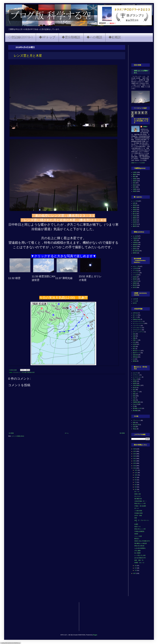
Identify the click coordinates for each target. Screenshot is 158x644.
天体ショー (136, 392)
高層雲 (135, 189)
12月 (136, 470)
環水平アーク (137, 353)
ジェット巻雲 (138, 536)
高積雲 (135, 191)
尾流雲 (135, 279)
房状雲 (135, 210)
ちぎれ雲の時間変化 (140, 548)
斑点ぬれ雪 (136, 425)
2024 (135, 454)
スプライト (136, 375)
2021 (135, 461)
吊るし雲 (135, 379)
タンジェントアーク (138, 323)
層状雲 (135, 207)
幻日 (134, 342)
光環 (134, 336)
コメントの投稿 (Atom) (18, 436)
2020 (135, 463)
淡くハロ (137, 492)
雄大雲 (135, 224)
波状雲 (135, 247)
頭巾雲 (135, 287)
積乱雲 (135, 185)
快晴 (134, 396)
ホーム (67, 433)
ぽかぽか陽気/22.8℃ (140, 558)
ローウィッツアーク (138, 332)
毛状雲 (135, 216)
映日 (134, 349)
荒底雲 (135, 283)
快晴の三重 (137, 494)
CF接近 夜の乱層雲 (140, 506)
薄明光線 (29, 372)
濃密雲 (135, 218)
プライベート (137, 420)
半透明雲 (135, 242)
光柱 (134, 334)
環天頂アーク (137, 351)
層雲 (134, 177)
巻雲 (134, 183)
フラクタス (16, 372)
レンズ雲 (21, 372)
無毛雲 (135, 220)
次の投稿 (11, 433)
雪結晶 (135, 429)
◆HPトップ (47, 37)
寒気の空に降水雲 (139, 546)
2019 (135, 466)
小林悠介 (145, 127)
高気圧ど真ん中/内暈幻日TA (142, 541)
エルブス (135, 373)
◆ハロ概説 (94, 37)
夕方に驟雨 (137, 551)
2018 (135, 468)
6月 (136, 485)
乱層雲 (135, 172)
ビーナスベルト (137, 377)
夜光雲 (135, 388)
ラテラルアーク (137, 330)
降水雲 (135, 285)
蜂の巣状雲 (136, 251)
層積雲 (135, 175)
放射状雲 (135, 245)
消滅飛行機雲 (137, 402)
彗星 (134, 394)
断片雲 (135, 214)
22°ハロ (135, 315)
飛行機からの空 (137, 408)
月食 (134, 398)
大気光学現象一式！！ (141, 501)
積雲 (25, 372)
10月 (136, 475)
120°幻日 (135, 313)
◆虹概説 (115, 37)
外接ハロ (135, 340)
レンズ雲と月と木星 (140, 555)
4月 (136, 489)
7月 (136, 482)
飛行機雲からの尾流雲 (141, 543)
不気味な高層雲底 (139, 531)
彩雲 (134, 347)
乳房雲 (135, 277)
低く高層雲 (137, 553)
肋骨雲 (135, 249)
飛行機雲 (135, 411)
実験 (134, 423)
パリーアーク (137, 326)
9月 (136, 477)
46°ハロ (135, 317)
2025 (135, 451)
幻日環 (135, 344)
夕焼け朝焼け (137, 385)
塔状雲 (135, 205)
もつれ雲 (135, 236)
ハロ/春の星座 (138, 511)
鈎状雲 (135, 222)
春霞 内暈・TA (139, 560)
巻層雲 (135, 179)
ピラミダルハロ (137, 328)
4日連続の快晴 (138, 513)
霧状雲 (135, 226)
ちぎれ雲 (135, 269)
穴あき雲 (135, 281)
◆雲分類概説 (71, 37)
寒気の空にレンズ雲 (140, 504)
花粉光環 (135, 355)
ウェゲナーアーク (138, 321)
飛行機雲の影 (138, 499)
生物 (134, 427)
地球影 (135, 381)
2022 (135, 459)
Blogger (95, 635)
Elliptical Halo (137, 319)
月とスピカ (137, 496)
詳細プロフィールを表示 (138, 163)
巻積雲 (135, 181)
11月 (136, 473)
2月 (136, 568)
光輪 (134, 338)
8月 (136, 480)
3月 (136, 566)
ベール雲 (135, 275)
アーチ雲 (135, 271)
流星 (134, 400)
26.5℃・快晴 (138, 516)
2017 (135, 573)
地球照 (135, 383)
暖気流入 (137, 539)
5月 (136, 487)
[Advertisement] (141, 53)
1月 (136, 570)
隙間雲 (135, 253)
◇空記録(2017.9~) (20, 37)
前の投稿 (122, 433)
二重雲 (135, 240)
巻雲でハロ (137, 527)
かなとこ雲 (136, 266)
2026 (135, 449)
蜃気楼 (135, 361)
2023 (135, 456)
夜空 (33, 372)
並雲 (134, 203)
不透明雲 (135, 238)
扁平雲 (135, 212)
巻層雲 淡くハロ (139, 563)
